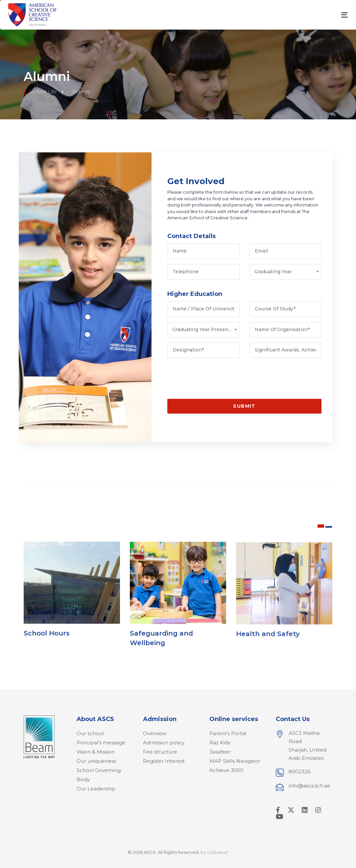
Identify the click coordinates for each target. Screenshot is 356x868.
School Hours (47, 639)
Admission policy (164, 743)
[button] (321, 526)
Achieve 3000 (226, 770)
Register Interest (164, 761)
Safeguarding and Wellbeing (161, 649)
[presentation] (217, 376)
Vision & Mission (96, 752)
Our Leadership (96, 789)
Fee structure (160, 752)
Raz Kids (220, 743)
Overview (155, 733)
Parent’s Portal (228, 733)
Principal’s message (101, 743)
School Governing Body (99, 775)
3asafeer (220, 752)
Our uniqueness (96, 761)
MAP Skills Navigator (235, 761)
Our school (90, 733)
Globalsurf (217, 852)
